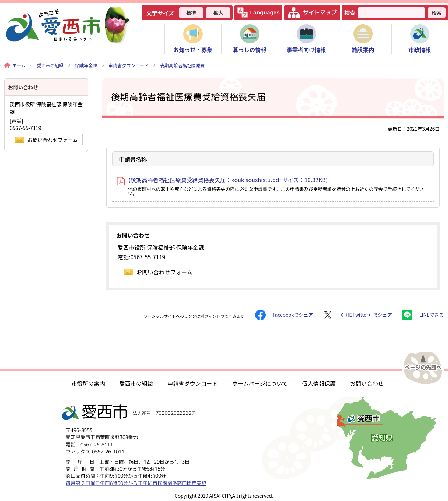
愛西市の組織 (50, 65)
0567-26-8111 (97, 444)
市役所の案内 (88, 383)
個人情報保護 (319, 383)
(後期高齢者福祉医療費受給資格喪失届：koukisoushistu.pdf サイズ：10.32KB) (222, 180)
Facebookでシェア (284, 315)
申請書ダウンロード (129, 65)
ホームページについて (260, 383)
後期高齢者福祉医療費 (182, 65)
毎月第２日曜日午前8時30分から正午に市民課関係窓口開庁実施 (136, 483)
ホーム (15, 65)
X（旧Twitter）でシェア (357, 315)
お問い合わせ (367, 383)
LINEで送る (423, 315)
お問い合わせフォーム (158, 272)
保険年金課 (86, 65)
